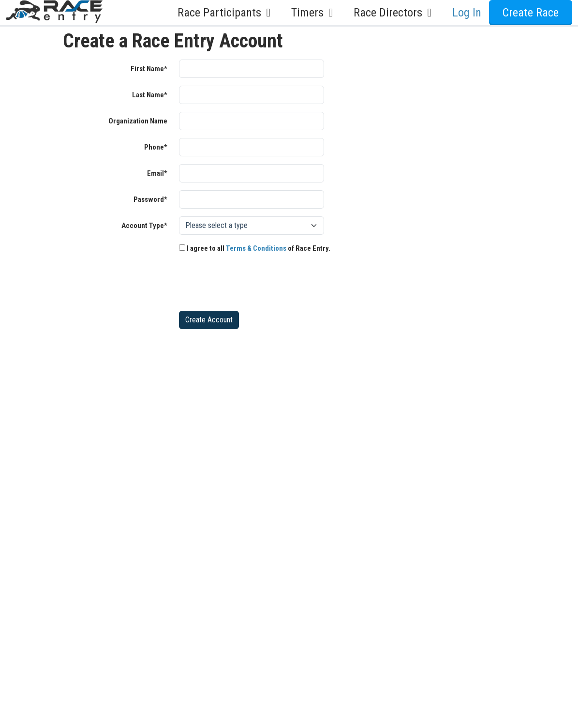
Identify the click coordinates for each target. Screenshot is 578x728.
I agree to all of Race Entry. (255, 248)
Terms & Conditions (256, 248)
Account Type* (144, 226)
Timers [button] (315, 13)
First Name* (149, 69)
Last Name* (150, 95)
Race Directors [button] (395, 13)
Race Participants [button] (227, 13)
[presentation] (252, 284)
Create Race (531, 13)
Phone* (156, 147)
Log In (467, 13)
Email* (157, 173)
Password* (150, 199)
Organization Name (138, 121)
